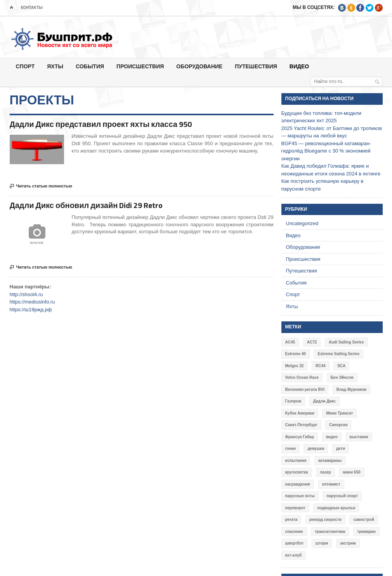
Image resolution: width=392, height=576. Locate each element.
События (90, 66)
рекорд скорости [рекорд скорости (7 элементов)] (325, 520)
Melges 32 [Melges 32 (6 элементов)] (295, 366)
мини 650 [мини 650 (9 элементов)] (351, 472)
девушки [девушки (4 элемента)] (316, 448)
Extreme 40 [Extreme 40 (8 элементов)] (296, 354)
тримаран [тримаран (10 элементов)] (366, 532)
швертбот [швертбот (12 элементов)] (295, 543)
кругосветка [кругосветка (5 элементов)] (297, 472)
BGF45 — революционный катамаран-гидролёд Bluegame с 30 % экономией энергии (326, 151)
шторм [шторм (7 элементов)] (322, 543)
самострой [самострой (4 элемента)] (363, 520)
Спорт (25, 66)
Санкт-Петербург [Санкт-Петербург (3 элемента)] (301, 425)
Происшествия (140, 66)
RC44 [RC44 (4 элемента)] (321, 366)
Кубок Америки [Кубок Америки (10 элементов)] (300, 413)
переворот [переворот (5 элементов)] (295, 508)
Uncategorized (302, 223)
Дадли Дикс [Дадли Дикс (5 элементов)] (324, 401)
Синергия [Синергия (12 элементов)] (338, 425)
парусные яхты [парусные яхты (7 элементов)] (300, 496)
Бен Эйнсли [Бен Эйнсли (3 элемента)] (342, 377)
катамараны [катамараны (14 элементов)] (330, 461)
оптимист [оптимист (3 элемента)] (331, 484)
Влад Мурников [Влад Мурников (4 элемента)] (351, 389)
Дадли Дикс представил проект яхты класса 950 (101, 124)
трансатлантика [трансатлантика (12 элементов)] (330, 532)
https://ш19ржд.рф (31, 310)
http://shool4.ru (26, 294)
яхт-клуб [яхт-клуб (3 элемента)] (294, 555)
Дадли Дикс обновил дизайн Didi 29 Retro (86, 205)
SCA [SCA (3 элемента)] (341, 366)
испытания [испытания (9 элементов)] (296, 461)
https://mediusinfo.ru (32, 302)
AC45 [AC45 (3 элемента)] (290, 342)
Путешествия (256, 66)
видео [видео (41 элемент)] (332, 437)
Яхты (55, 66)
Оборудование (199, 66)
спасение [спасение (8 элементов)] (294, 532)
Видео (299, 66)
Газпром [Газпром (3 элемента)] (293, 401)
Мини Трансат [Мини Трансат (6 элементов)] (339, 413)
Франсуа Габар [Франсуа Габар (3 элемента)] (300, 437)
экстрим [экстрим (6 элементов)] (348, 543)
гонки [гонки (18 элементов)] (291, 448)
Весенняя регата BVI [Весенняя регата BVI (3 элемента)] (305, 389)
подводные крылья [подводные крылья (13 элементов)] (336, 508)
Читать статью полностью (41, 186)
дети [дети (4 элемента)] (341, 448)
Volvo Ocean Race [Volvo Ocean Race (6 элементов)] (302, 377)
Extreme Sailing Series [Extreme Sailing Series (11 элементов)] (339, 354)
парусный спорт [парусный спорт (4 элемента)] (342, 496)
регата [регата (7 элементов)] (291, 520)
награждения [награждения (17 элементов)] (298, 484)
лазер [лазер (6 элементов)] (325, 472)
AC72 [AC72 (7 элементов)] (312, 342)
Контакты (32, 8)
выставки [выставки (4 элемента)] (359, 437)
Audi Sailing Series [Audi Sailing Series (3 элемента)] (346, 342)
